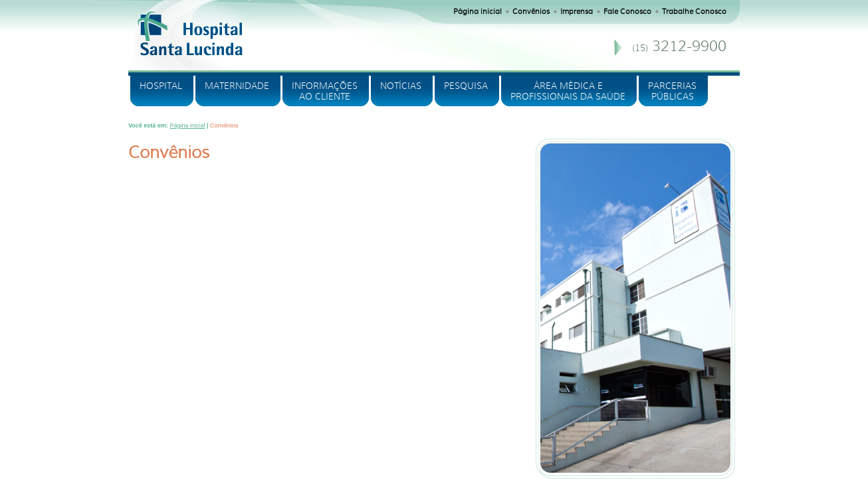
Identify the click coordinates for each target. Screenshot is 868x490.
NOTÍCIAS (401, 86)
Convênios (531, 11)
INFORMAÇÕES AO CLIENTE (325, 91)
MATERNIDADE (237, 86)
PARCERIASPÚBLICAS (672, 91)
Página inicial (478, 11)
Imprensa (577, 11)
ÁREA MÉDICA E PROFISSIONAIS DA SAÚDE (568, 91)
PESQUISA (466, 86)
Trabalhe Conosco (694, 11)
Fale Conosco (627, 11)
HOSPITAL (161, 86)
